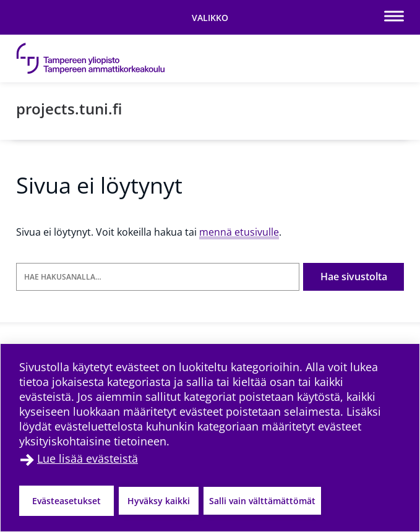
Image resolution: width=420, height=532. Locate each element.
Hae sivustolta (354, 277)
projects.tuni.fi (69, 109)
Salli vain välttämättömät (262, 501)
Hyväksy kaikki (159, 501)
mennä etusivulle (239, 232)
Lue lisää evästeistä (88, 458)
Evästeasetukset (66, 501)
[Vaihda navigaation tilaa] (210, 17)
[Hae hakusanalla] (158, 277)
